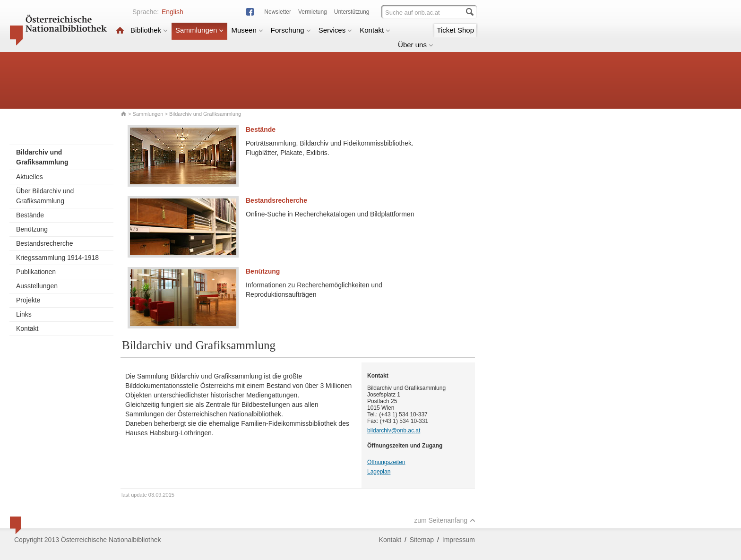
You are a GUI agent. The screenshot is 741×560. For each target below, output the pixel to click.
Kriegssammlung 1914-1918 (57, 258)
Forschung (291, 30)
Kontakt (375, 30)
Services (336, 30)
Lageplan (379, 472)
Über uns (416, 45)
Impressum (459, 540)
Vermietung (313, 12)
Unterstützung (352, 12)
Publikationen (36, 272)
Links (24, 314)
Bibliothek (149, 30)
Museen (247, 30)
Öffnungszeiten (386, 462)
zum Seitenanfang (445, 520)
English (172, 12)
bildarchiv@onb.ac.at (394, 431)
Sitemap (422, 540)
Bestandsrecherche (45, 243)
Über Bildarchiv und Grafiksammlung (45, 196)
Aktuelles (30, 177)
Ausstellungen (37, 286)
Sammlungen (199, 30)
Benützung (32, 229)
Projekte (28, 300)
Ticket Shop (455, 30)
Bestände (30, 215)
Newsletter (278, 12)
